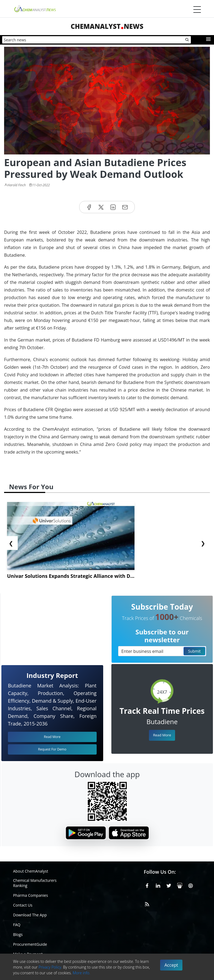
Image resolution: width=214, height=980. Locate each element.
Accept (171, 965)
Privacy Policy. (51, 967)
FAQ (17, 925)
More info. (81, 973)
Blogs (18, 934)
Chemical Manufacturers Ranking (35, 883)
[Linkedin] (158, 885)
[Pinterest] (191, 885)
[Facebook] (147, 885)
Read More (162, 735)
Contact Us (23, 905)
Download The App (30, 915)
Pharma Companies (30, 895)
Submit (194, 651)
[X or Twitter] (169, 885)
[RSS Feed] (147, 903)
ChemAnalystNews (107, 26)
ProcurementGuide (30, 944)
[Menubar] (197, 10)
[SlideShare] (180, 885)
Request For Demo (52, 749)
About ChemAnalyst (31, 871)
